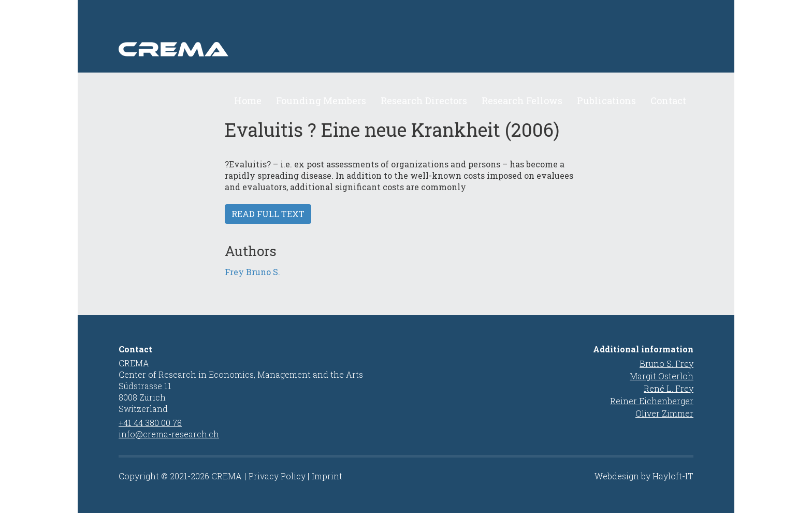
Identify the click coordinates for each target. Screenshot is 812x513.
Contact (668, 101)
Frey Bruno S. (252, 272)
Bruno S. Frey (666, 364)
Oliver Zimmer (664, 413)
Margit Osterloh (662, 376)
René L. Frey (669, 388)
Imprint (327, 476)
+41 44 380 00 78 (150, 423)
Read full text (268, 214)
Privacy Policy (277, 476)
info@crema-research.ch (169, 434)
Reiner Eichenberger (652, 401)
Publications (606, 101)
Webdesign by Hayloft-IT (644, 476)
